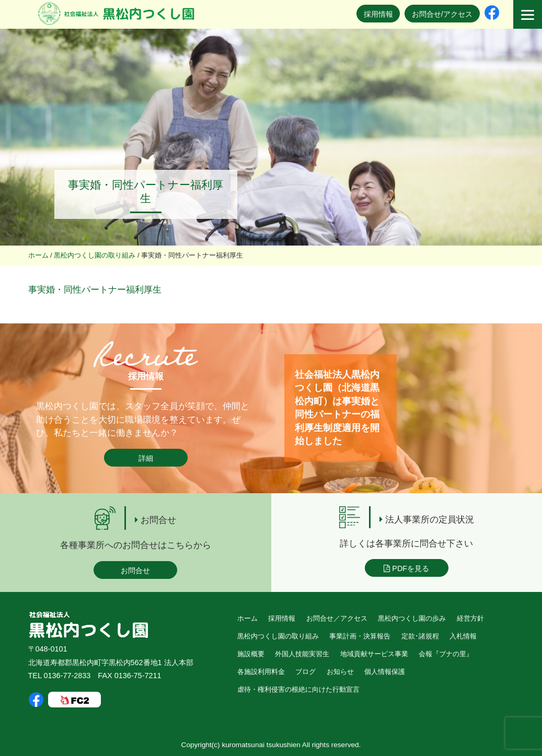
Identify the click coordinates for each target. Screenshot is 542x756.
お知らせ (340, 672)
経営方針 (470, 618)
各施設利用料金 (261, 672)
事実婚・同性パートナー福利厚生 (95, 290)
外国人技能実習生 (302, 654)
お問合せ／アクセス (337, 618)
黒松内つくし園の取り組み (278, 636)
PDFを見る (406, 568)
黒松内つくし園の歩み (412, 618)
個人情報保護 (385, 672)
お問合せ (135, 571)
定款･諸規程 (420, 636)
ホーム (247, 618)
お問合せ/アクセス (442, 14)
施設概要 (251, 654)
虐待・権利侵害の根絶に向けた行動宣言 (298, 689)
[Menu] (528, 14)
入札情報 (463, 636)
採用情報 (378, 14)
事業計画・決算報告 (360, 636)
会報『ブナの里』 (446, 654)
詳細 (146, 458)
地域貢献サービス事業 (374, 654)
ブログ (305, 672)
